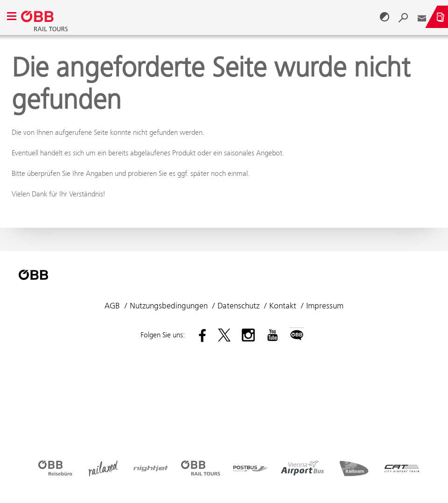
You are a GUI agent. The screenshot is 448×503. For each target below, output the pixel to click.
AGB (112, 306)
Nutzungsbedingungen (169, 306)
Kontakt (283, 306)
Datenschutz (238, 306)
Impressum (325, 306)
